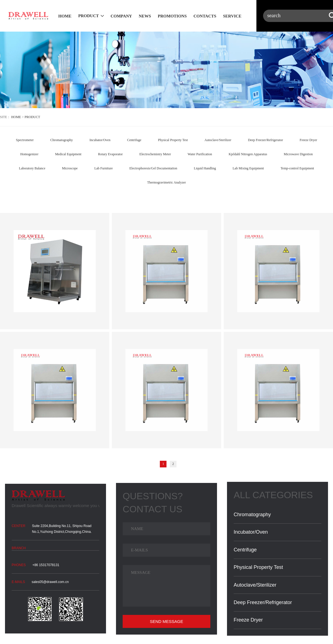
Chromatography (61, 140)
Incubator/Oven (100, 140)
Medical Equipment (68, 154)
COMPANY (121, 16)
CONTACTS (205, 16)
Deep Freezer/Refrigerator (265, 140)
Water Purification (200, 154)
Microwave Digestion (298, 154)
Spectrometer (25, 140)
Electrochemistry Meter (155, 154)
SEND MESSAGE (167, 621)
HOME (65, 16)
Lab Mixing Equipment (248, 168)
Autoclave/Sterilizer (218, 140)
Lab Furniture (104, 168)
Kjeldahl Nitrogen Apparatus (248, 154)
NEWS (145, 16)
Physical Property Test (173, 140)
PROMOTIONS (172, 16)
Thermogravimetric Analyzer (167, 182)
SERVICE (232, 16)
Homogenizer (29, 154)
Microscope (70, 168)
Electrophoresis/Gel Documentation (153, 168)
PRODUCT (89, 16)
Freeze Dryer (308, 140)
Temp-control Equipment (297, 168)
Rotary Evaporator (110, 154)
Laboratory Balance (32, 168)
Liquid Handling (205, 168)
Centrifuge (134, 140)
